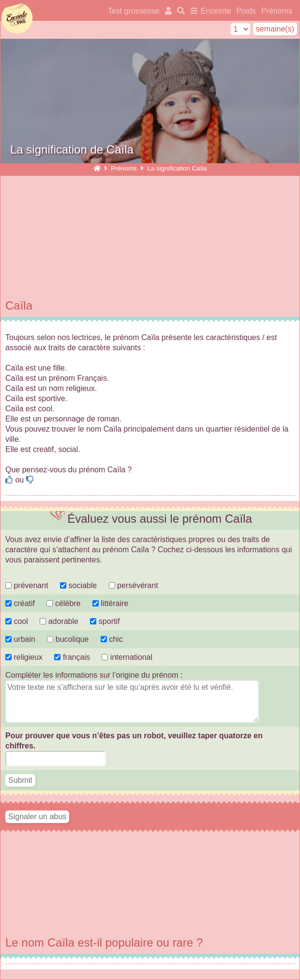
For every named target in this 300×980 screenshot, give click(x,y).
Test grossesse (134, 11)
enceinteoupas (17, 18)
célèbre (63, 603)
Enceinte (216, 11)
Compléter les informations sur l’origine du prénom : (94, 675)
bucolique (69, 639)
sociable (78, 585)
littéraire (110, 603)
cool (17, 621)
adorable (60, 621)
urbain (20, 639)
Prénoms (277, 11)
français (72, 657)
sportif (105, 621)
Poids (247, 11)
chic (112, 639)
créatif (20, 603)
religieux (24, 657)
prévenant (27, 585)
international (127, 657)
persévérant (134, 585)
